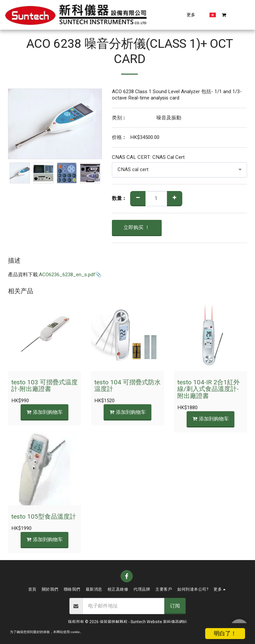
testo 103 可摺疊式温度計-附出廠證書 (44, 386)
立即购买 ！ (137, 227)
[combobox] (180, 170)
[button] (183, 15)
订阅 (175, 606)
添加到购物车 (45, 412)
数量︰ (119, 198)
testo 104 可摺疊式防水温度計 (127, 386)
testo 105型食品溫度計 (44, 517)
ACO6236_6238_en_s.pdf (67, 275)
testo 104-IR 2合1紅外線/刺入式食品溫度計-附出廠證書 (209, 389)
